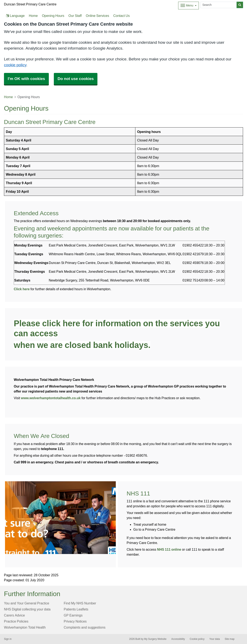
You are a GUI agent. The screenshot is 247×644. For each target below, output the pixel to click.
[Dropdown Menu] (188, 6)
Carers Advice (14, 615)
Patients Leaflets (76, 609)
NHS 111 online (169, 549)
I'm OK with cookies (26, 79)
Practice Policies (16, 621)
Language (15, 16)
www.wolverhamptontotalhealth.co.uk (51, 398)
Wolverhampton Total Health (25, 627)
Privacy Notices (75, 621)
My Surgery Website (155, 639)
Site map (230, 639)
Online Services (97, 16)
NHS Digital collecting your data (27, 609)
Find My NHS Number (80, 603)
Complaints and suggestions (85, 627)
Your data (215, 639)
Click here (22, 289)
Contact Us (122, 16)
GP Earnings (73, 615)
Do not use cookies (76, 79)
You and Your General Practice (27, 603)
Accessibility (178, 639)
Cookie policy (197, 639)
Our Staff (75, 16)
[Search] (219, 5)
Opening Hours (53, 16)
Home (33, 16)
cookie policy (15, 65)
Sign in (8, 639)
